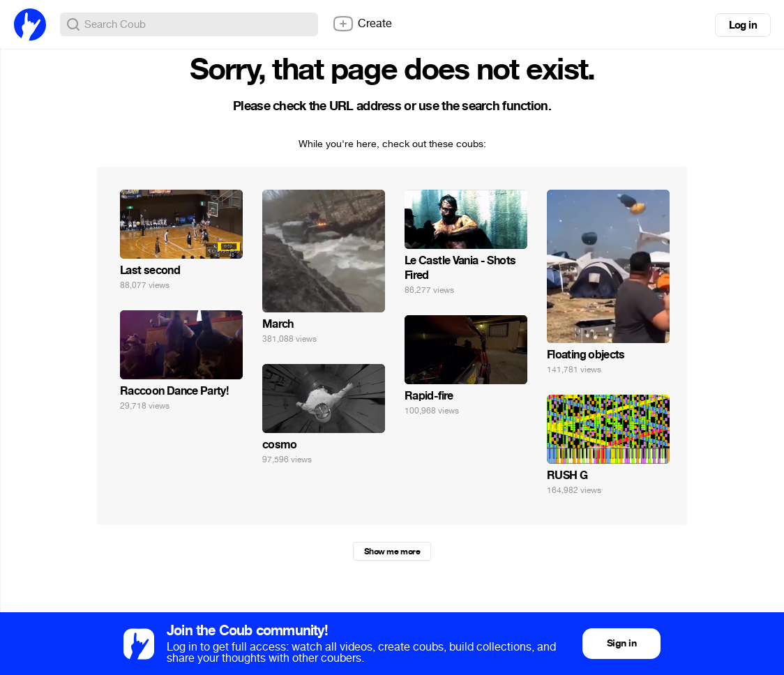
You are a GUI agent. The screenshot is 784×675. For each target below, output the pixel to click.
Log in (743, 25)
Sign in (621, 643)
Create (362, 24)
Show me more (392, 552)
